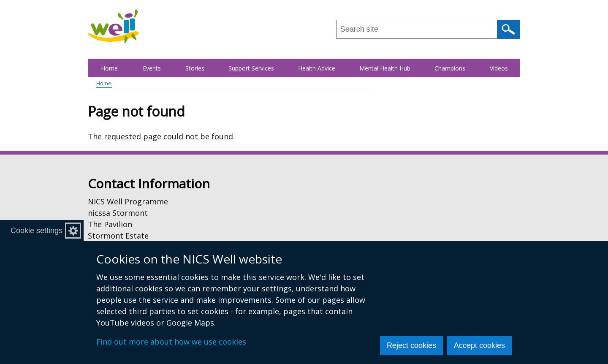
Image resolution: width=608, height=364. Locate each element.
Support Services (251, 68)
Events (152, 68)
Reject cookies (411, 345)
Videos (499, 68)
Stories (195, 68)
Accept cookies (479, 345)
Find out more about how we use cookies (171, 342)
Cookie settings (37, 231)
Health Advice (317, 68)
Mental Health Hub (385, 68)
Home (109, 68)
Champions (450, 68)
